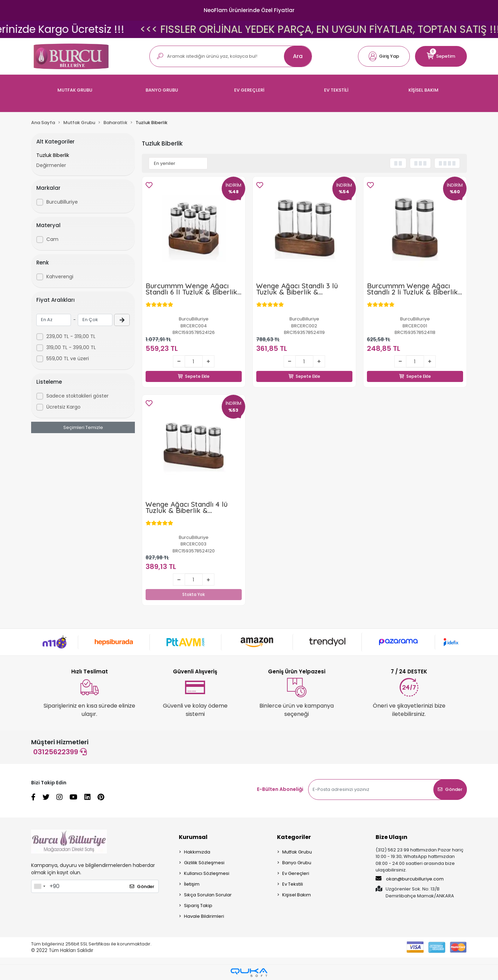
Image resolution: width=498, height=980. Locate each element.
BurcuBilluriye (62, 202)
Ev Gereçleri (296, 873)
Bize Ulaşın (391, 837)
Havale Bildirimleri (204, 916)
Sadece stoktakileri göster (77, 396)
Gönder (450, 789)
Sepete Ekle (194, 368)
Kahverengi (60, 277)
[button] (384, 56)
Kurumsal (193, 837)
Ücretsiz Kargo (63, 407)
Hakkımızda (197, 852)
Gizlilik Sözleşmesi (204, 863)
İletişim (192, 884)
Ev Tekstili (293, 884)
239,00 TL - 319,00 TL (71, 336)
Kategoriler (294, 837)
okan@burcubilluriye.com (410, 879)
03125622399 (60, 752)
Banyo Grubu (297, 863)
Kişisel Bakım (297, 895)
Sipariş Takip (198, 906)
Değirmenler (51, 165)
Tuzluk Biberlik (53, 155)
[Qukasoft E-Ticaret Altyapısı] (249, 973)
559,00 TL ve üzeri (68, 358)
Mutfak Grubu (297, 852)
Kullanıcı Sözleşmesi (207, 873)
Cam (52, 239)
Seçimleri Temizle (83, 427)
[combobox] (39, 886)
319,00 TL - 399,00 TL (71, 347)
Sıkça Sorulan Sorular (208, 895)
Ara (298, 56)
